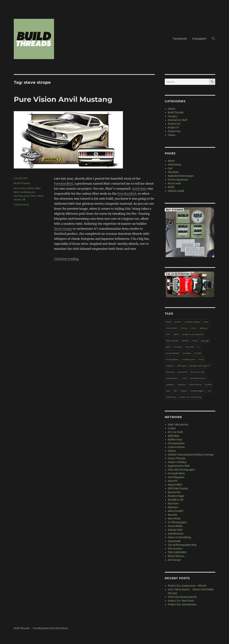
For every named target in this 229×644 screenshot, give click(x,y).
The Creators (175, 549)
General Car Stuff (177, 120)
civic (193, 328)
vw (209, 391)
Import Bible (175, 485)
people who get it (200, 366)
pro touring (197, 372)
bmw (178, 322)
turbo (208, 384)
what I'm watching (190, 397)
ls (198, 347)
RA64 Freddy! (176, 511)
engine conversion (193, 334)
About (171, 161)
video (183, 391)
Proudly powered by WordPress (51, 628)
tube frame (195, 384)
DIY (168, 334)
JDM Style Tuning (178, 489)
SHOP (171, 187)
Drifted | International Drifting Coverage (191, 455)
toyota (182, 384)
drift (176, 334)
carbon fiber (34, 188)
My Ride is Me (176, 500)
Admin (172, 109)
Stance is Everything (179, 537)
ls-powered (173, 353)
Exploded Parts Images (181, 176)
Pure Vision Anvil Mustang (63, 99)
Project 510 (174, 124)
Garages (172, 116)
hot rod (190, 347)
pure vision (30, 196)
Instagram (199, 39)
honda (178, 347)
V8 (24, 199)
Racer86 (173, 515)
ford (16, 192)
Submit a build (176, 191)
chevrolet (171, 328)
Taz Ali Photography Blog (182, 545)
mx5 (201, 359)
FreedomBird (63, 184)
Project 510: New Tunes (181, 601)
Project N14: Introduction (182, 605)
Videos (172, 135)
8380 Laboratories (178, 425)
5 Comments (21, 204)
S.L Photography (177, 522)
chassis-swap (192, 322)
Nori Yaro (173, 504)
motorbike (172, 359)
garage (205, 341)
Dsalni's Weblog (177, 462)
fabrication (172, 341)
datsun (204, 328)
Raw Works (174, 519)
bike (169, 322)
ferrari (186, 341)
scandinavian (198, 378)
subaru (170, 384)
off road (182, 366)
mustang (25, 192)
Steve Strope (63, 229)
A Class (172, 428)
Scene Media (175, 526)
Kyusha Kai (174, 492)
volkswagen (197, 391)
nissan (170, 366)
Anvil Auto (139, 189)
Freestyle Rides (176, 473)
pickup (170, 372)
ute (168, 391)
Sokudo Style (175, 530)
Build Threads (22, 183)
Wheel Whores (176, 556)
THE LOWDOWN (177, 552)
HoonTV (173, 481)
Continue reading (66, 259)
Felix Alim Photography (181, 470)
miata (198, 353)
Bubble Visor (175, 440)
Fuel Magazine (176, 477)
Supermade (174, 541)
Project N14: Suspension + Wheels (187, 586)
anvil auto (20, 188)
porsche (182, 372)
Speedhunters (176, 534)
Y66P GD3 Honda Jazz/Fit (182, 597)
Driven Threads (177, 458)
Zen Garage (174, 560)
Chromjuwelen (176, 443)
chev (206, 322)
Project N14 (174, 131)
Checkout (173, 172)
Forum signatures (178, 180)
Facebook (180, 39)
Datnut (172, 451)
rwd (184, 378)
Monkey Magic (176, 496)
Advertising (174, 165)
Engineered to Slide (179, 466)
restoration (172, 378)
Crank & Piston (176, 447)
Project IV (173, 128)
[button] (213, 39)
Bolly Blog (174, 436)
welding (171, 397)
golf (168, 347)
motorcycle (188, 359)
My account (174, 183)
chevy (184, 328)
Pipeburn (173, 507)
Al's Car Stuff (175, 432)
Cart (170, 168)
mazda (187, 353)
